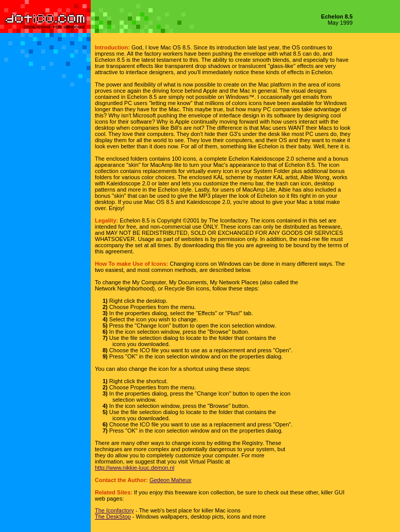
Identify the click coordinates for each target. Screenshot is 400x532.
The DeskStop (113, 517)
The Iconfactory (114, 510)
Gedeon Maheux (170, 480)
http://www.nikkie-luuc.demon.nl (135, 468)
